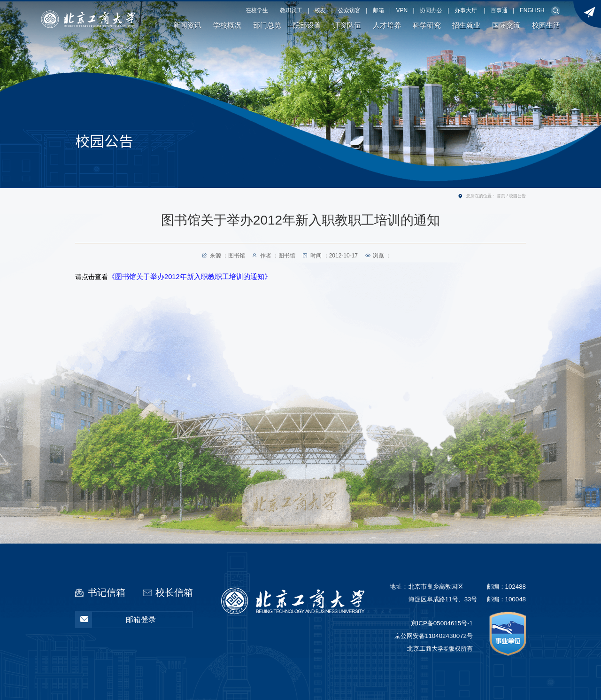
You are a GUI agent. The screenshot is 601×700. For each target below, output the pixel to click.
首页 (501, 196)
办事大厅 (466, 10)
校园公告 (517, 196)
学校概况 (227, 25)
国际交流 (506, 25)
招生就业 (466, 25)
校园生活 (546, 25)
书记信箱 (107, 592)
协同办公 (431, 10)
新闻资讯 (187, 25)
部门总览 (267, 25)
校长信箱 (174, 592)
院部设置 (307, 25)
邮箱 (378, 10)
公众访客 (349, 10)
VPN (402, 10)
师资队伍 (347, 25)
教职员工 (291, 10)
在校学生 (257, 10)
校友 (320, 10)
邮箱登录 (116, 619)
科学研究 (427, 25)
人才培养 (387, 25)
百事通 (499, 10)
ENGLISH (532, 10)
